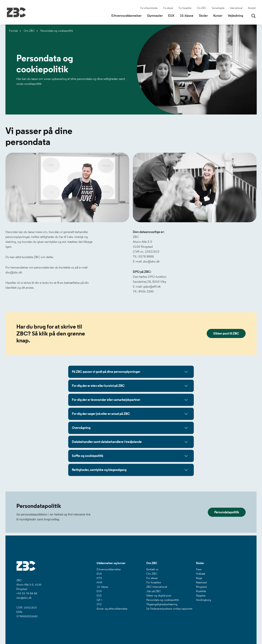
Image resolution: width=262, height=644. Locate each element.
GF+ (99, 600)
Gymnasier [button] (156, 15)
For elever (168, 8)
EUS (99, 595)
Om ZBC (202, 8)
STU (99, 604)
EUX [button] (173, 15)
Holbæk (201, 574)
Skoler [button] (205, 15)
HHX (99, 582)
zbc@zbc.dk (24, 598)
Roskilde (201, 591)
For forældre (185, 8)
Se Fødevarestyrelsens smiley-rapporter (169, 609)
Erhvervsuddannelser (109, 569)
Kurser (218, 16)
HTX (99, 578)
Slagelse (201, 595)
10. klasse (102, 587)
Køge (199, 578)
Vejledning (235, 16)
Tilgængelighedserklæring (162, 604)
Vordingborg (204, 600)
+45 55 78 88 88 (27, 593)
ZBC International (157, 587)
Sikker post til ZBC (226, 333)
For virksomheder (149, 8)
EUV (99, 591)
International (236, 8)
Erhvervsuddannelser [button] (128, 15)
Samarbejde (218, 8)
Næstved (201, 582)
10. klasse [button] (188, 15)
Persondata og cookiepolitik (163, 600)
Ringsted (201, 587)
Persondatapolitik (227, 512)
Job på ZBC (154, 591)
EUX (99, 574)
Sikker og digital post (159, 595)
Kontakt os (152, 569)
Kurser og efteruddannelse (112, 609)
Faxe (199, 569)
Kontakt (252, 8)
